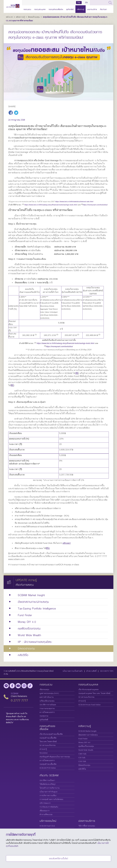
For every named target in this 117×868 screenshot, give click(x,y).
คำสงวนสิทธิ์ (91, 671)
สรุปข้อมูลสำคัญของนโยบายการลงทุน (55, 757)
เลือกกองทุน (44, 690)
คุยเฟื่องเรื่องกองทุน (86, 746)
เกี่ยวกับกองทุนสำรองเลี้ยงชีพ (51, 734)
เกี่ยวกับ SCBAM (49, 775)
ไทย (79, 3)
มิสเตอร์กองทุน (34, 17)
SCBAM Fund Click (47, 826)
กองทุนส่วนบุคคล (40, 9)
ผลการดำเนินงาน (47, 697)
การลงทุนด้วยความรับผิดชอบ (51, 799)
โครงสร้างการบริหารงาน (50, 788)
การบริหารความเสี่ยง (48, 796)
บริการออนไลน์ (48, 821)
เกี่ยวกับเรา (103, 9)
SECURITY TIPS (107, 671)
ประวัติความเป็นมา (47, 780)
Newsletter (44, 753)
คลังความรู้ (81, 9)
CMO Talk (82, 754)
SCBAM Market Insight (88, 731)
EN (86, 3)
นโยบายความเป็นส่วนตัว (73, 671)
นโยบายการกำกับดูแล (49, 792)
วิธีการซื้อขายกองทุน (87, 826)
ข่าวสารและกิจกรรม (87, 697)
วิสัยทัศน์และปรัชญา (48, 784)
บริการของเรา (45, 803)
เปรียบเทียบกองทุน (47, 701)
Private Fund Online (90, 705)
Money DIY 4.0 (84, 742)
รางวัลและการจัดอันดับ (49, 807)
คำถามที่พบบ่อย (46, 814)
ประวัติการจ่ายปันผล (48, 705)
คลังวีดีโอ (82, 769)
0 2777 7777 (19, 700)
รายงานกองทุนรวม (47, 708)
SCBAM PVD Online (48, 768)
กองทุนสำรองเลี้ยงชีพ (56, 9)
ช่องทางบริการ (92, 9)
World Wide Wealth (86, 750)
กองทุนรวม (27, 9)
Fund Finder (83, 739)
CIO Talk (82, 758)
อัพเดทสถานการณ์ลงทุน (88, 735)
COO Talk (82, 761)
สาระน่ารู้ (82, 701)
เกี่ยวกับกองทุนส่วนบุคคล (88, 690)
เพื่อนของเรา (45, 811)
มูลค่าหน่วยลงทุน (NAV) (49, 693)
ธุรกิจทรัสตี (70, 9)
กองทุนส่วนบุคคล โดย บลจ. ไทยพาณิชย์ (94, 693)
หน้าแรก (10, 17)
